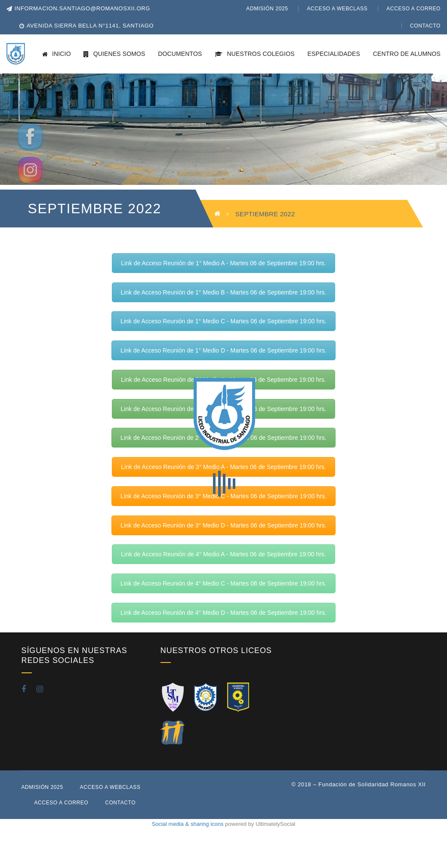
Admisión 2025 (267, 9)
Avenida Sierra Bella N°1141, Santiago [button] (90, 26)
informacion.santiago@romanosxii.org (78, 8)
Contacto (425, 26)
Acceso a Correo (413, 9)
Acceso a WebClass (337, 9)
